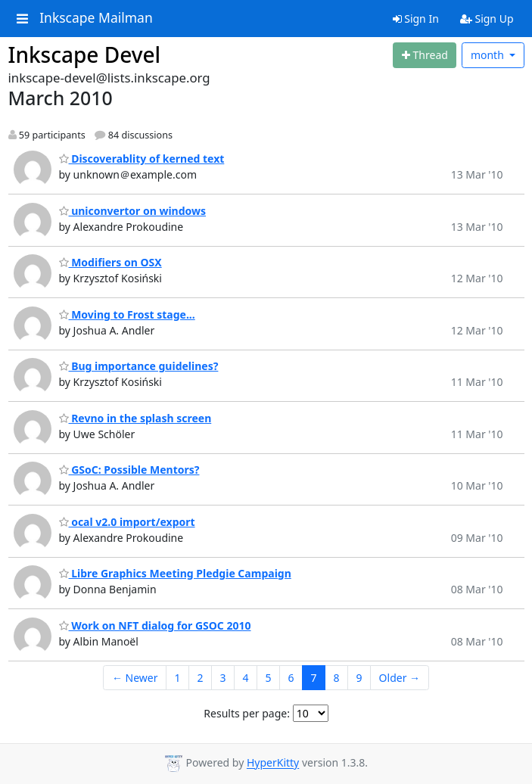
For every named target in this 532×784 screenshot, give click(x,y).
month (489, 55)
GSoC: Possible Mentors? (129, 470)
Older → (400, 678)
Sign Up (487, 19)
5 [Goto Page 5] (269, 678)
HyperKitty (273, 763)
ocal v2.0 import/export (127, 522)
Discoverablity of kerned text (142, 159)
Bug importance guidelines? (139, 366)
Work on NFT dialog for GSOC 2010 (155, 625)
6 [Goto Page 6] (291, 678)
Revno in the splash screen (135, 418)
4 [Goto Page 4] (246, 678)
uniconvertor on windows (133, 211)
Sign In (416, 19)
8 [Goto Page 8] (337, 678)
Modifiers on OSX (110, 262)
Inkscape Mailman (96, 18)
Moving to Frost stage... (127, 314)
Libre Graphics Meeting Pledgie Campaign (175, 573)
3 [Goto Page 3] (223, 678)
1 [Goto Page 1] (177, 678)
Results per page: (247, 713)
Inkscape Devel (85, 54)
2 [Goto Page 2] (200, 678)
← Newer (135, 678)
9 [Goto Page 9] (359, 678)
